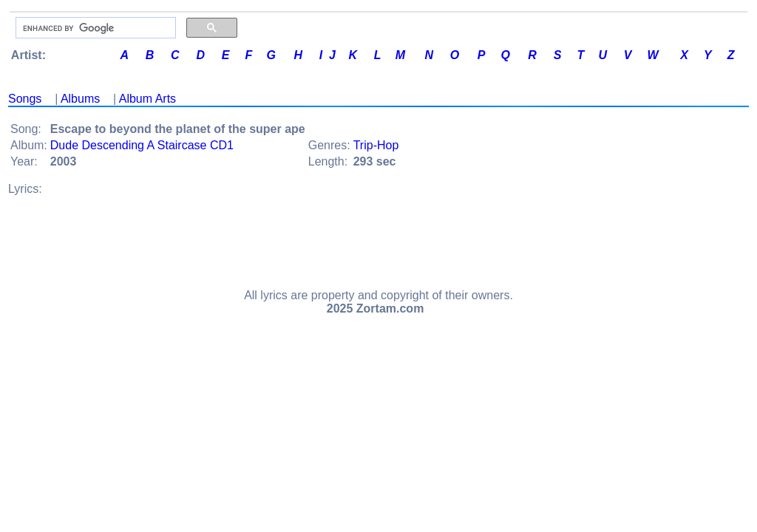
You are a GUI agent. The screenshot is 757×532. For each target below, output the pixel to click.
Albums (80, 99)
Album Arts (147, 99)
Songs (25, 99)
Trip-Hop (376, 145)
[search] (94, 28)
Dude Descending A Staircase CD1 (142, 145)
